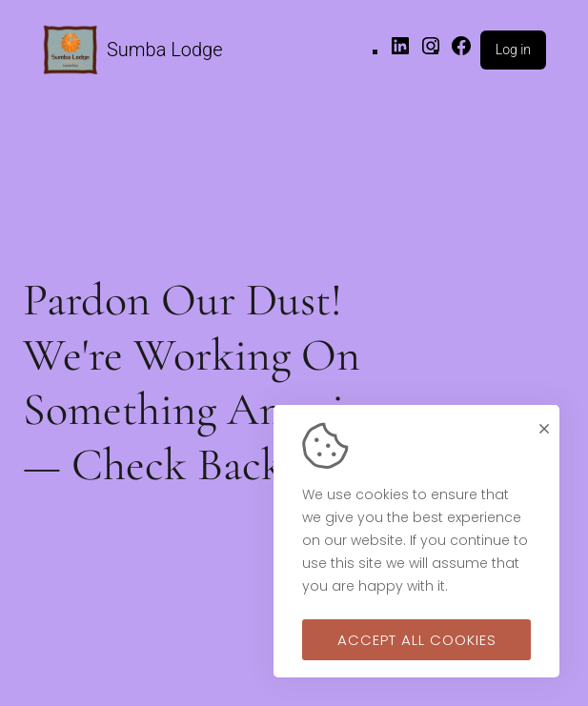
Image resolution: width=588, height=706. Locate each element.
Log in (513, 50)
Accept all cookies (417, 640)
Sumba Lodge (165, 50)
